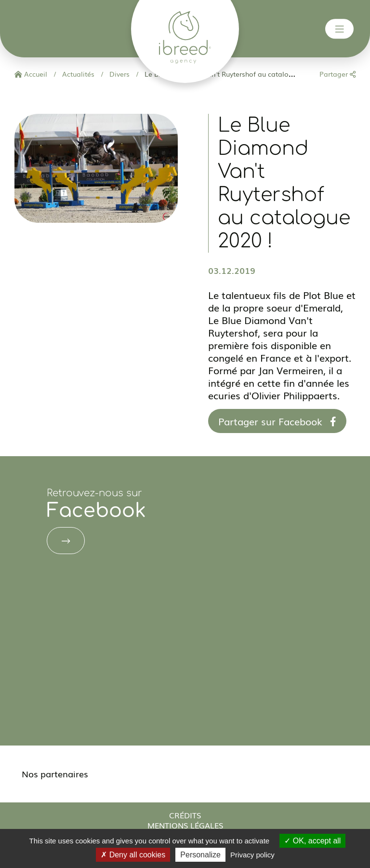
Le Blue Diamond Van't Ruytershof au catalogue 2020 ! (232, 74)
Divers (119, 74)
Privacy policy (252, 855)
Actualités (77, 74)
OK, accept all (312, 841)
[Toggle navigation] (340, 29)
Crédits (185, 815)
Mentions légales (185, 825)
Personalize (200, 855)
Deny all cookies (133, 855)
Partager (337, 74)
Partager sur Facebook (277, 421)
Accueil (31, 74)
